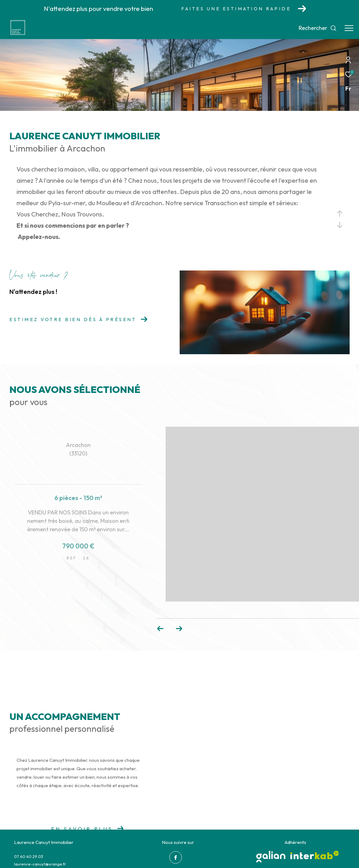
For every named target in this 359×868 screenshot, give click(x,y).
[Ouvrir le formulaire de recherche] (318, 28)
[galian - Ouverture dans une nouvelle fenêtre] (271, 857)
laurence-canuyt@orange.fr (40, 864)
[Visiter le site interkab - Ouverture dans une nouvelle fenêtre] (315, 855)
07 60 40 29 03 (29, 856)
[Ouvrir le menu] (349, 28)
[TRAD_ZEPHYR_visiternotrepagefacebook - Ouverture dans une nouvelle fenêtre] (176, 857)
